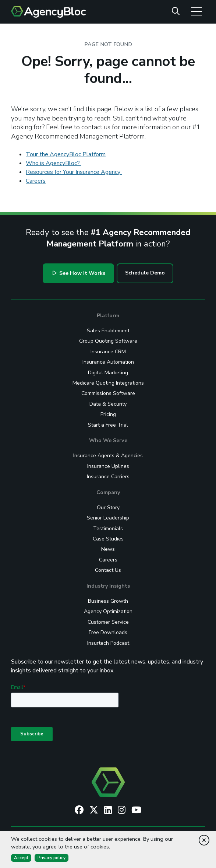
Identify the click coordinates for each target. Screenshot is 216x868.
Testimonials (108, 528)
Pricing (108, 414)
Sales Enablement (108, 331)
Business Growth (108, 601)
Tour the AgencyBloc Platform (66, 154)
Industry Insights (108, 586)
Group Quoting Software (108, 341)
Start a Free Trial (108, 425)
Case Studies (108, 539)
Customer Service (108, 622)
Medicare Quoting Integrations (108, 383)
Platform (108, 316)
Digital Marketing (108, 373)
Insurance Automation (108, 362)
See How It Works (79, 273)
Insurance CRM (108, 352)
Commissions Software (108, 393)
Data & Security (108, 404)
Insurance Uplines (108, 466)
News (108, 549)
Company (108, 492)
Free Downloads (108, 632)
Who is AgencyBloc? (54, 163)
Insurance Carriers (108, 477)
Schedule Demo (145, 273)
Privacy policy (52, 858)
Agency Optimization (108, 611)
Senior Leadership (108, 518)
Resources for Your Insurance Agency (74, 172)
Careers (36, 181)
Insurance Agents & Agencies (108, 456)
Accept (21, 858)
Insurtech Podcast (108, 643)
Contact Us (108, 570)
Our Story (108, 507)
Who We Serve (108, 440)
